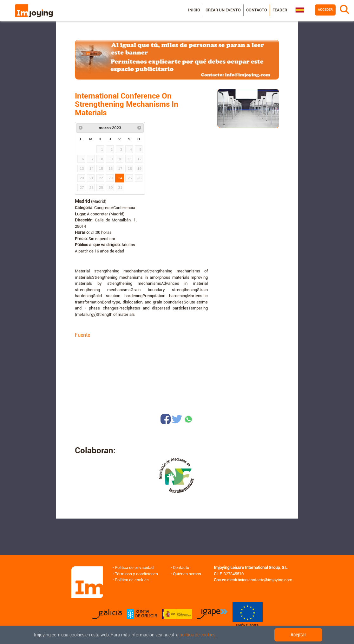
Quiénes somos (187, 574)
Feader (279, 10)
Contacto (256, 10)
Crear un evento (223, 10)
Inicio (194, 10)
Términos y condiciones (136, 574)
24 (120, 178)
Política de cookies (132, 580)
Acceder (325, 10)
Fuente (82, 335)
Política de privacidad (134, 567)
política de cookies (197, 635)
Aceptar (298, 635)
